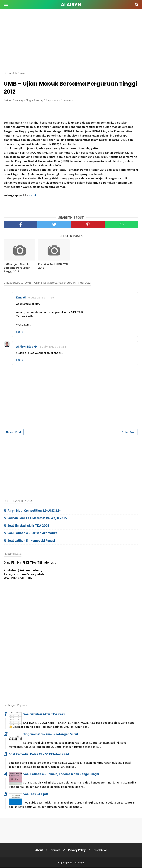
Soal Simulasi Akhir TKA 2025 (28, 526)
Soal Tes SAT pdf (36, 794)
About (39, 850)
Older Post (128, 432)
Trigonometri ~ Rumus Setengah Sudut (51, 734)
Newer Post (14, 432)
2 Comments (66, 100)
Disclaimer (100, 850)
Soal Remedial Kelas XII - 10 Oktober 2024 (39, 754)
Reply (20, 332)
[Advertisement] (73, 39)
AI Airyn (71, 5)
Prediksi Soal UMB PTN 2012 (53, 266)
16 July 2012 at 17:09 (41, 297)
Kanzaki (21, 297)
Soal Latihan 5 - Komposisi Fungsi (31, 541)
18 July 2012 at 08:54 (52, 347)
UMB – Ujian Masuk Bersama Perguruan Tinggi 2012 (17, 268)
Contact (55, 850)
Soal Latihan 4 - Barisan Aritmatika (32, 533)
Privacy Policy (77, 850)
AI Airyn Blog (25, 347)
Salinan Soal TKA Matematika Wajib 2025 (37, 518)
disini (32, 195)
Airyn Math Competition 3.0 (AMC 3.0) (34, 511)
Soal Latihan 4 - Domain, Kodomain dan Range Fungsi (61, 774)
